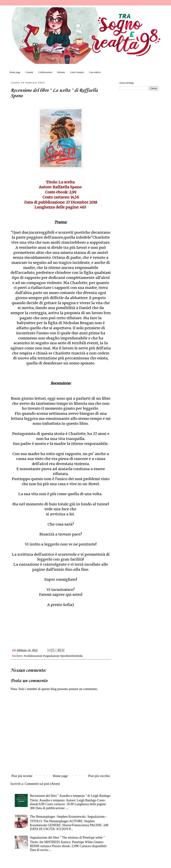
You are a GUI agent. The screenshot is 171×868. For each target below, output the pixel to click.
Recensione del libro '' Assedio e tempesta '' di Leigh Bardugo (70, 796)
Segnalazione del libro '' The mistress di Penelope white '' (67, 837)
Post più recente (22, 776)
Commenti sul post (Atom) (42, 784)
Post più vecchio (99, 776)
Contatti (29, 72)
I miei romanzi (77, 72)
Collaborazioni (45, 72)
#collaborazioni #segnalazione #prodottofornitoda (53, 656)
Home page (15, 72)
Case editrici (95, 72)
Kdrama (61, 72)
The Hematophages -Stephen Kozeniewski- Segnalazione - (68, 817)
